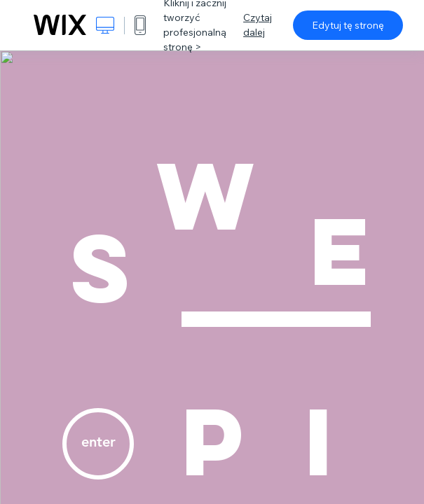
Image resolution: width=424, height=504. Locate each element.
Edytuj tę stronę (348, 25)
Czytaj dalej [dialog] (258, 25)
